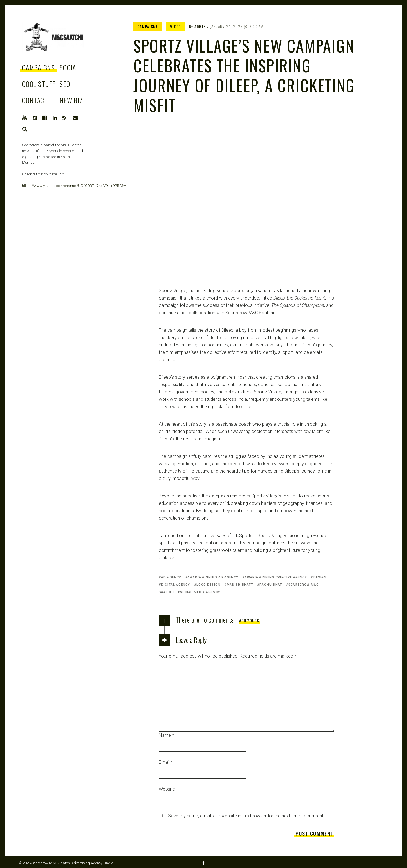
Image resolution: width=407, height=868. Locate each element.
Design (320, 577)
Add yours (249, 621)
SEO (65, 84)
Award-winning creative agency (276, 577)
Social (70, 67)
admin (200, 27)
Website (167, 789)
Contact (35, 100)
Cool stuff (39, 84)
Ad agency (171, 577)
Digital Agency (176, 585)
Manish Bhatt (240, 585)
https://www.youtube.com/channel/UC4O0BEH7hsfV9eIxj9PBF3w (74, 186)
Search (25, 129)
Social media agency (200, 592)
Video (176, 27)
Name (166, 735)
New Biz (71, 100)
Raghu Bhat (271, 585)
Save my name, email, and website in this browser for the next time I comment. (246, 816)
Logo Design (208, 585)
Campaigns (38, 67)
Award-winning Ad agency (213, 577)
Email (166, 762)
